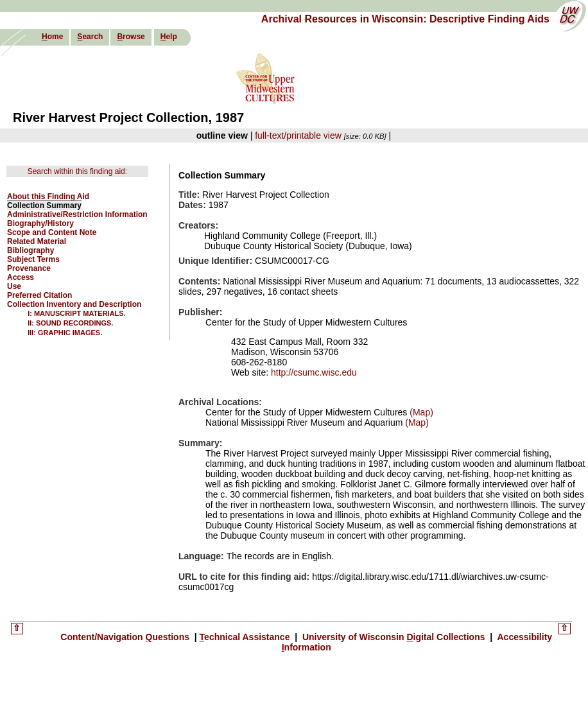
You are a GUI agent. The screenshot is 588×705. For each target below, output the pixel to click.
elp (169, 37)
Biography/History (40, 223)
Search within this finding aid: (77, 171)
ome (52, 37)
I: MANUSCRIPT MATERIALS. (77, 313)
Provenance (29, 268)
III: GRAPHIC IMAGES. (65, 333)
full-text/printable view (298, 135)
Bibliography (30, 250)
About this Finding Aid (48, 196)
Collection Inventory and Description (74, 304)
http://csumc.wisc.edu (314, 372)
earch (90, 37)
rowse (131, 37)
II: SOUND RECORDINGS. (70, 323)
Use (14, 286)
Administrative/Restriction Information (77, 214)
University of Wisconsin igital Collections (393, 637)
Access (21, 277)
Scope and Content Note (52, 232)
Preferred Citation (39, 295)
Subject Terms (33, 259)
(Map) (420, 412)
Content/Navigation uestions (126, 637)
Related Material (37, 241)
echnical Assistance (246, 637)
